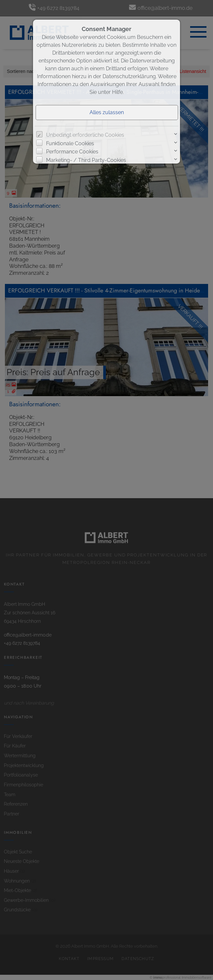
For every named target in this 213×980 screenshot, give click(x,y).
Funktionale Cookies (70, 143)
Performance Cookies (72, 152)
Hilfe (117, 92)
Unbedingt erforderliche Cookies (85, 135)
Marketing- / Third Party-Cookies (86, 160)
